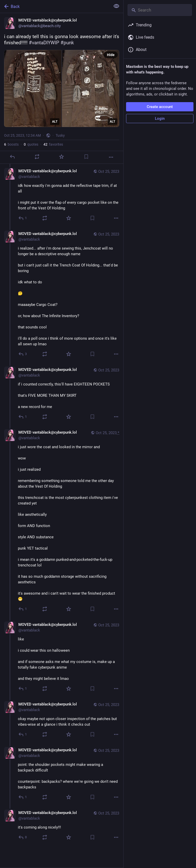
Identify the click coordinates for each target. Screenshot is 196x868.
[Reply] (12, 157)
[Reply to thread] (23, 218)
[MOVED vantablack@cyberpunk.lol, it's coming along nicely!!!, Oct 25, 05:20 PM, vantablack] (62, 826)
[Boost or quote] (37, 157)
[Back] (55, 6)
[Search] (160, 10)
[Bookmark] (86, 157)
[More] (111, 157)
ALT (55, 122)
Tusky (60, 135)
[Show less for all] (116, 6)
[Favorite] (62, 157)
